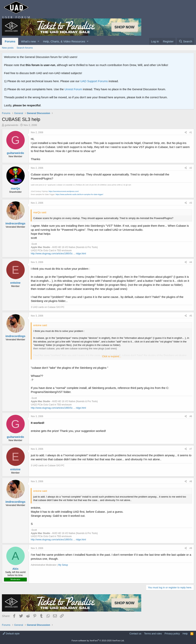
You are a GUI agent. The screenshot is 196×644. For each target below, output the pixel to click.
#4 (191, 262)
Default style (11, 634)
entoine (15, 283)
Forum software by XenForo (98, 641)
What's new (28, 41)
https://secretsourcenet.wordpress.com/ (64, 191)
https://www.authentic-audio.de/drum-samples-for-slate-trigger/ (80, 194)
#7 (191, 449)
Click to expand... (112, 356)
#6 (191, 416)
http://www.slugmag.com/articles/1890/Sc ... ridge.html (58, 254)
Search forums (25, 48)
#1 (191, 132)
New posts (8, 48)
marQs (16, 188)
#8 (191, 481)
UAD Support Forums (94, 81)
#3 (191, 203)
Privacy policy (172, 634)
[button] (38, 41)
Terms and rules (153, 634)
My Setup (63, 565)
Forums (10, 41)
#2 (191, 168)
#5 (191, 316)
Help (185, 634)
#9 (191, 548)
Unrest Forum (73, 89)
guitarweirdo (12, 125)
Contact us (135, 634)
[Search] (185, 41)
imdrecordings (15, 223)
